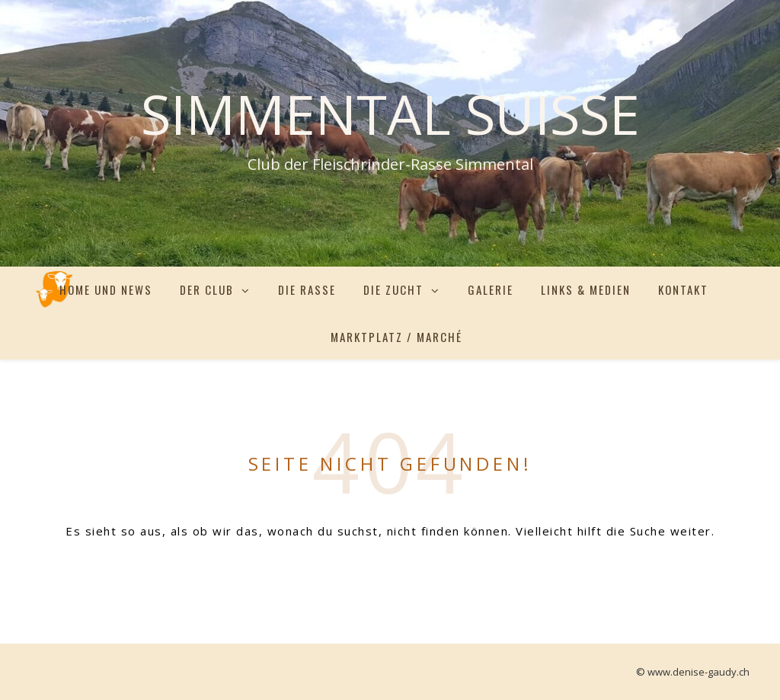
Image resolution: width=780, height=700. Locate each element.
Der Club (207, 289)
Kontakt (683, 289)
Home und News (106, 289)
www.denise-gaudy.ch (698, 672)
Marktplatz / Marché (396, 337)
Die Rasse (307, 289)
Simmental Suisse (390, 113)
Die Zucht (393, 289)
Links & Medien (586, 289)
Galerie (491, 289)
